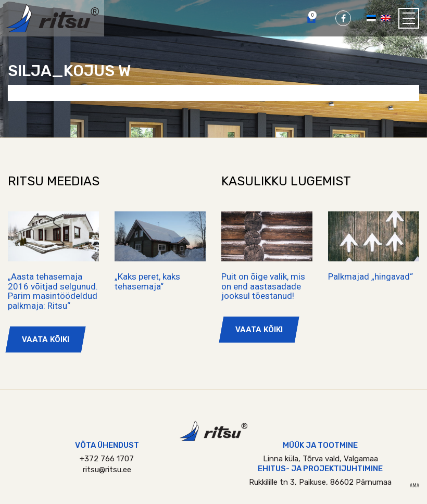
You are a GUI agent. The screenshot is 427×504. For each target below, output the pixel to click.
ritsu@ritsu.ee (107, 470)
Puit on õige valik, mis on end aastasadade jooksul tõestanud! (263, 286)
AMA (415, 486)
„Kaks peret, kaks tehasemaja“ (147, 281)
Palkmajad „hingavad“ (371, 276)
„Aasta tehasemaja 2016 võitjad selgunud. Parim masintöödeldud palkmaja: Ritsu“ (53, 291)
